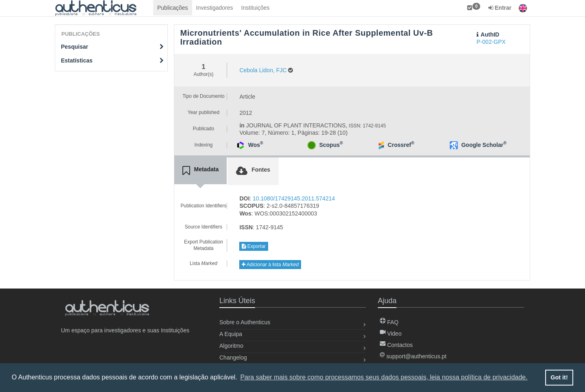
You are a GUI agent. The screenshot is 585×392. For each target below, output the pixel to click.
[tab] (201, 171)
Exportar (254, 246)
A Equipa (231, 334)
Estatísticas (112, 60)
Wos (256, 145)
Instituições (256, 8)
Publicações (173, 8)
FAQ (389, 322)
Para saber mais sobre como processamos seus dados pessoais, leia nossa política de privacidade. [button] (384, 377)
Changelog (233, 358)
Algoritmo (231, 346)
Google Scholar (484, 145)
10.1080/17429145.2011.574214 (294, 198)
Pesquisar (112, 47)
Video (391, 334)
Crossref (401, 145)
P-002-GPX (491, 42)
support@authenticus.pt (413, 356)
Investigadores (215, 8)
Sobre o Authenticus (245, 322)
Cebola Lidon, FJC (263, 70)
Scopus (331, 145)
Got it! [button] (559, 377)
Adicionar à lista (270, 265)
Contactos (396, 345)
